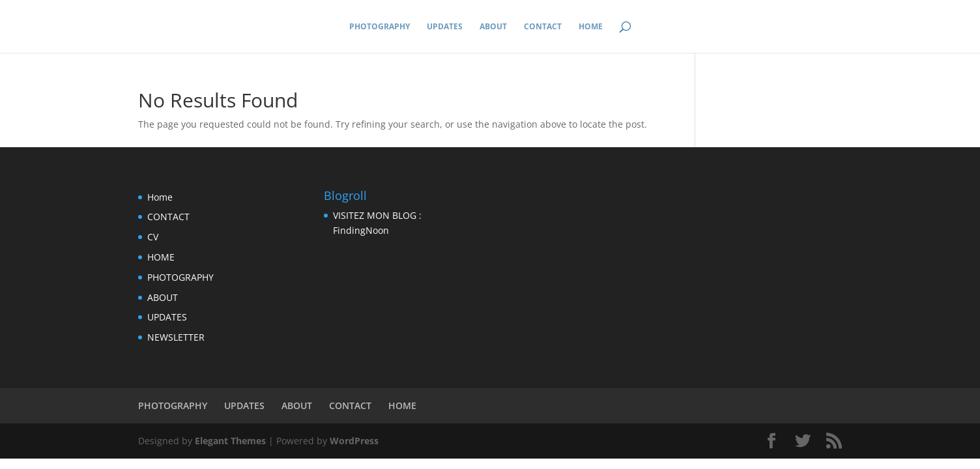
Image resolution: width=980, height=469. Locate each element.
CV (153, 237)
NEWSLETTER (176, 337)
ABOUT (493, 27)
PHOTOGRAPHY (380, 27)
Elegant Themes (230, 441)
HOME (591, 27)
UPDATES (445, 27)
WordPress (354, 441)
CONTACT (543, 27)
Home (160, 197)
